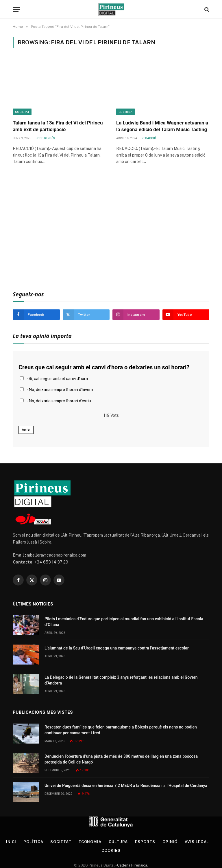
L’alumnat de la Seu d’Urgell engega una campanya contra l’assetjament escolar (117, 648)
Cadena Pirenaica (132, 865)
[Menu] (16, 9)
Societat (22, 112)
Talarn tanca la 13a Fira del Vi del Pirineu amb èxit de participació (58, 126)
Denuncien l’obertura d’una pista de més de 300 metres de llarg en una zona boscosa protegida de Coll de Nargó (121, 759)
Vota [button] (26, 430)
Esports (145, 842)
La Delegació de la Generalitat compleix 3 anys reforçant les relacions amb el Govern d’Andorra (121, 680)
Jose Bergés (46, 138)
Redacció (149, 138)
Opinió (170, 842)
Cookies (111, 850)
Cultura (125, 112)
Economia (90, 842)
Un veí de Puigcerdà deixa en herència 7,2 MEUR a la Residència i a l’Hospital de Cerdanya (126, 786)
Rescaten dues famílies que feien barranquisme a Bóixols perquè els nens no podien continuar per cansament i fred (121, 730)
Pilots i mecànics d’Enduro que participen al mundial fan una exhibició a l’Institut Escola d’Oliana (124, 622)
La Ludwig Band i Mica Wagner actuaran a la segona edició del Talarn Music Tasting (162, 126)
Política (33, 842)
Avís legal (197, 842)
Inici (11, 842)
